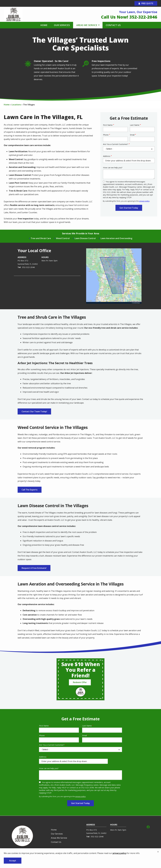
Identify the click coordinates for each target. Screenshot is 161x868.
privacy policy (144, 201)
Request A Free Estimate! (34, 568)
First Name (108, 125)
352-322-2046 (28, 267)
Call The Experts (30, 490)
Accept (13, 861)
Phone (106, 135)
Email (132, 135)
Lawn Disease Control (85, 238)
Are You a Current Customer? (116, 144)
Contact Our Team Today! (34, 411)
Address (107, 156)
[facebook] (148, 827)
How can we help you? (113, 167)
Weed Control (63, 238)
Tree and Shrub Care (41, 238)
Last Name (135, 125)
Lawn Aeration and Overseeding (116, 238)
